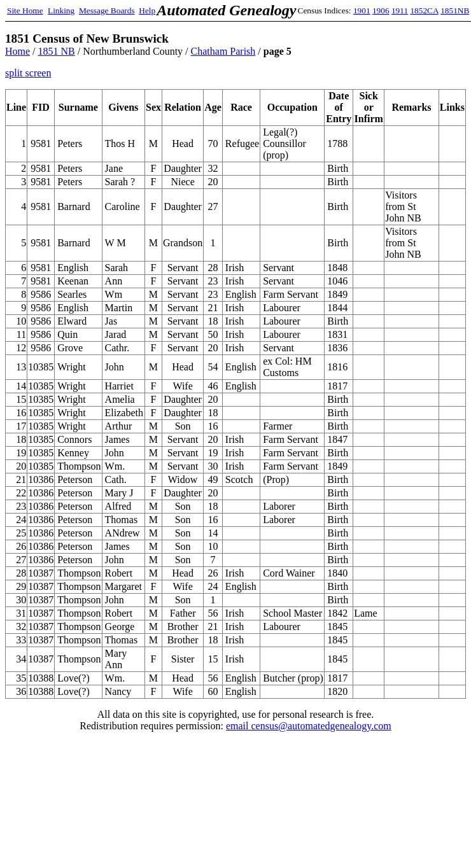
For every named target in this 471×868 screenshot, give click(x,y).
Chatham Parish (223, 51)
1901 (362, 10)
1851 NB (57, 51)
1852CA (424, 10)
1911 (400, 10)
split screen (28, 73)
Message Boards (107, 10)
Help (147, 10)
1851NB (455, 10)
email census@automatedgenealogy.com (309, 726)
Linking (61, 10)
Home (18, 51)
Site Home (25, 10)
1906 (381, 10)
